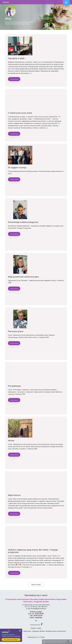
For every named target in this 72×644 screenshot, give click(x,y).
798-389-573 (43, 607)
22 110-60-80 (32, 607)
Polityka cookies (36, 628)
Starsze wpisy (36, 585)
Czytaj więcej (14, 79)
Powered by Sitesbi (36, 637)
